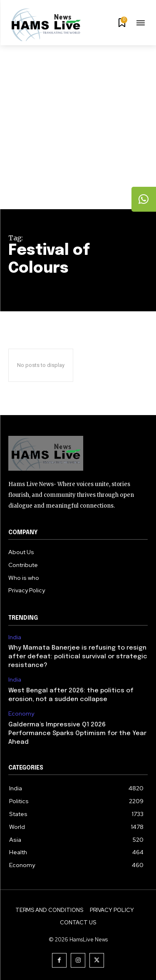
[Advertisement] (78, 127)
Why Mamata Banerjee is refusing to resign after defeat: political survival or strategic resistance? (78, 657)
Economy (21, 714)
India (15, 637)
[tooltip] (144, 199)
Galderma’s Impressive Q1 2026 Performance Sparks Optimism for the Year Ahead (77, 733)
